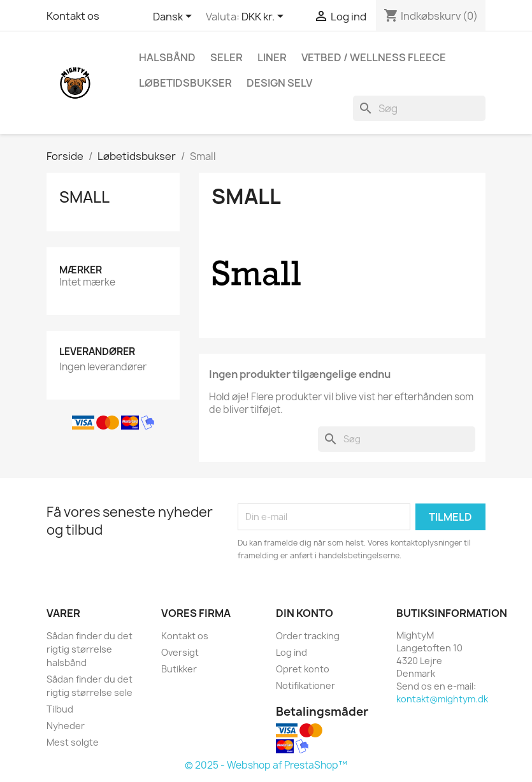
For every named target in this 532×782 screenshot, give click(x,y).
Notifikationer (306, 685)
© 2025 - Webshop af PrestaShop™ (266, 765)
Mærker (81, 270)
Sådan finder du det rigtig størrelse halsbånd (90, 649)
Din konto (305, 613)
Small (84, 197)
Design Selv (279, 83)
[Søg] (419, 108)
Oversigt (180, 652)
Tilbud (60, 709)
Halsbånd (167, 57)
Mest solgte (73, 742)
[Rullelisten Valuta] (265, 17)
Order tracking (308, 636)
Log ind (291, 652)
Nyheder (66, 726)
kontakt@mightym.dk (442, 699)
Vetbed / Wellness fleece (374, 57)
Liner (272, 57)
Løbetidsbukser (185, 83)
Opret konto (303, 669)
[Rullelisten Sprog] (175, 17)
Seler (226, 57)
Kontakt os (73, 16)
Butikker (179, 669)
